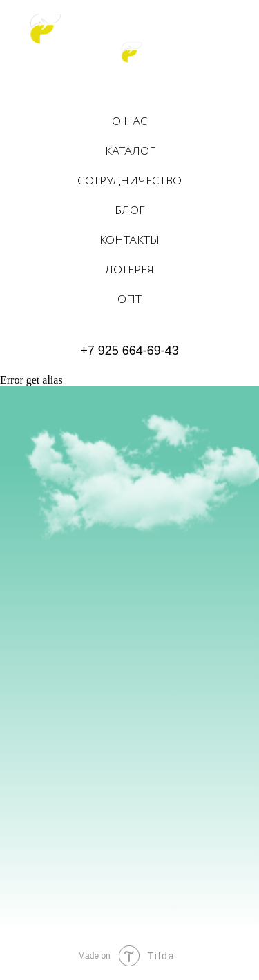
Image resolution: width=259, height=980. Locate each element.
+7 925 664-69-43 (129, 351)
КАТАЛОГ (130, 151)
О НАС (130, 122)
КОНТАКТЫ (129, 241)
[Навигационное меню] (238, 28)
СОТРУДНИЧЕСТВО (129, 181)
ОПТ (129, 300)
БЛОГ (129, 211)
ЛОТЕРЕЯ (129, 270)
